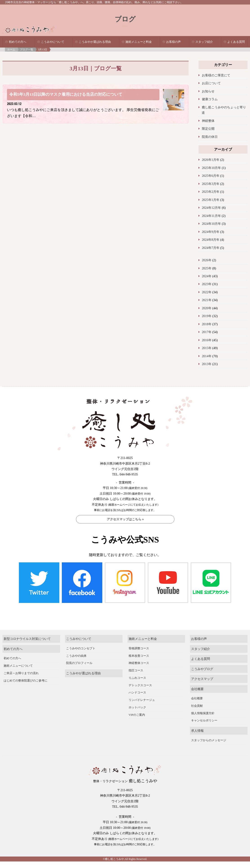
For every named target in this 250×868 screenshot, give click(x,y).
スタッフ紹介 (204, 42)
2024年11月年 (211, 216)
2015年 (207, 348)
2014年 (207, 356)
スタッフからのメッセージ (209, 719)
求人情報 (197, 709)
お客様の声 (173, 42)
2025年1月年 (211, 200)
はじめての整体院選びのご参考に (26, 659)
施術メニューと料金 (139, 42)
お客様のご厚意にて (216, 75)
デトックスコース (140, 663)
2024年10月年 (211, 224)
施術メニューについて (18, 644)
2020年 (207, 308)
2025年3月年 (211, 184)
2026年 (207, 260)
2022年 (207, 292)
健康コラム (210, 99)
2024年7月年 (211, 248)
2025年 (207, 268)
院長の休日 (210, 137)
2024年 (207, 276)
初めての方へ (18, 42)
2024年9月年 (211, 232)
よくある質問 (236, 42)
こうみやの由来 (76, 634)
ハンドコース (137, 671)
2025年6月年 (211, 176)
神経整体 (208, 121)
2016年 (207, 340)
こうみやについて (53, 42)
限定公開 (208, 129)
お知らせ (208, 91)
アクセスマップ (202, 657)
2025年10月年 (211, 168)
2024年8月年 (211, 240)
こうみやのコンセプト (81, 627)
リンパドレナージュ (142, 678)
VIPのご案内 (137, 693)
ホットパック (137, 686)
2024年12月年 (211, 208)
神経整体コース (139, 641)
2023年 (207, 284)
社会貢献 (197, 684)
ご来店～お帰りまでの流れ (21, 651)
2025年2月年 (211, 192)
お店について (211, 83)
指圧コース (136, 649)
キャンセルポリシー (204, 699)
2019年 (207, 316)
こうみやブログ (202, 647)
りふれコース (137, 656)
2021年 (207, 300)
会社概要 (197, 667)
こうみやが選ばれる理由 (95, 42)
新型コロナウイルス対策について (27, 617)
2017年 (207, 332)
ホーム (11, 50)
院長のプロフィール (79, 641)
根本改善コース (139, 634)
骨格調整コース (139, 627)
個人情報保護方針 (203, 691)
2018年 (207, 324)
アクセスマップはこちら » (125, 519)
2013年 (207, 364)
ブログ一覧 (27, 50)
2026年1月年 (211, 160)
